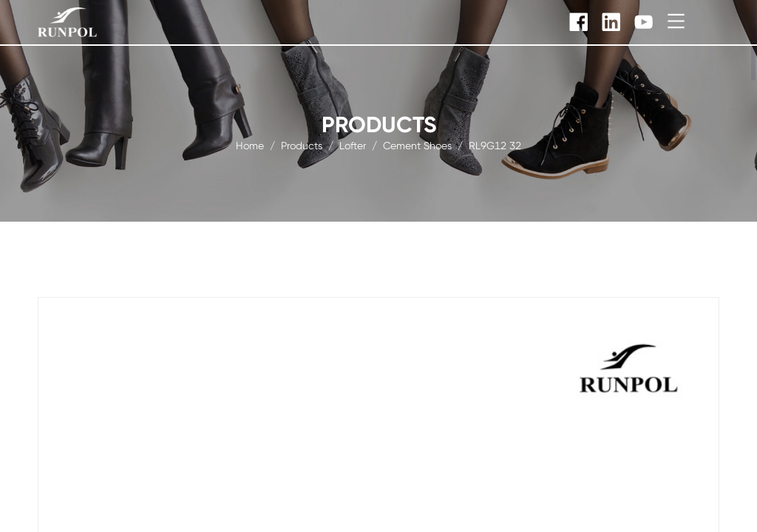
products (302, 145)
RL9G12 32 (495, 145)
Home (250, 145)
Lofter (353, 145)
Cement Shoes (417, 145)
